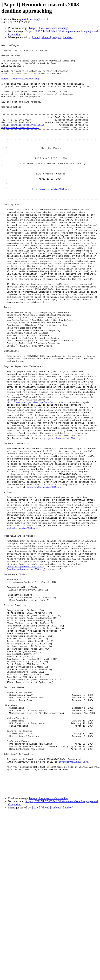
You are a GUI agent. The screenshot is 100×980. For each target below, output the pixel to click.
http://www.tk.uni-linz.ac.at (20, 144)
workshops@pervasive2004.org (26, 674)
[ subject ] (57, 37)
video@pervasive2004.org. (23, 625)
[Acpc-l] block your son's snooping (48, 28)
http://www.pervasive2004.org (20, 86)
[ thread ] (46, 37)
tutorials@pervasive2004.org (26, 671)
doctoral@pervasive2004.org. (45, 576)
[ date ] (36, 37)
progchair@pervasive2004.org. (63, 517)
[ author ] (68, 37)
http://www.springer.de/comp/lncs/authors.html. (37, 474)
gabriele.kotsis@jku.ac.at (34, 19)
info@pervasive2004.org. (74, 906)
